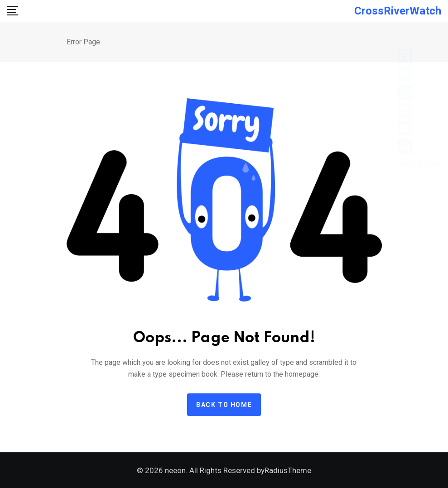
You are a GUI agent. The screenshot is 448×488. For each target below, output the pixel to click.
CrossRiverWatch (398, 11)
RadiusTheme (288, 470)
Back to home (224, 405)
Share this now (421, 165)
